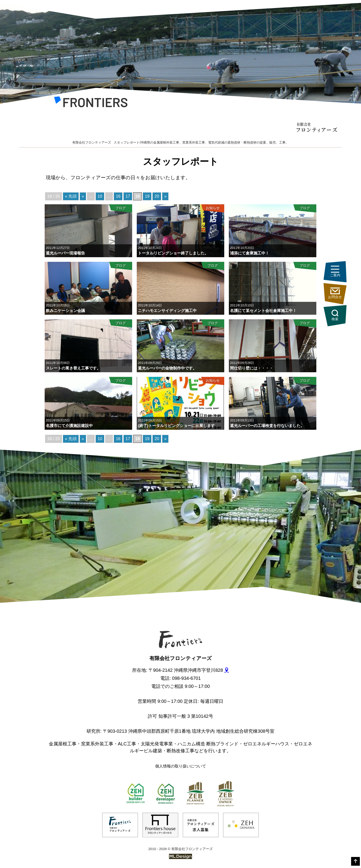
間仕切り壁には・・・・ (252, 368)
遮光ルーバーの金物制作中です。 (167, 368)
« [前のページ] (83, 196)
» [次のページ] (165, 196)
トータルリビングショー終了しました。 (173, 253)
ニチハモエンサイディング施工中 (167, 311)
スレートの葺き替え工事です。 (73, 368)
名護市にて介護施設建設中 (69, 426)
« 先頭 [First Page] (71, 196)
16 (118, 196)
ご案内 (335, 271)
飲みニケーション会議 (65, 311)
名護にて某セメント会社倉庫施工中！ (263, 311)
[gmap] (227, 670)
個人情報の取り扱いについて (181, 766)
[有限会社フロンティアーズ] (91, 103)
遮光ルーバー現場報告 (65, 253)
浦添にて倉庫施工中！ (250, 253)
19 (147, 196)
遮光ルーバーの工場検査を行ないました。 (267, 426)
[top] (355, 861)
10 (100, 196)
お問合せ (335, 293)
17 (128, 196)
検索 (335, 315)
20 (157, 196)
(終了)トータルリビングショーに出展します (176, 426)
